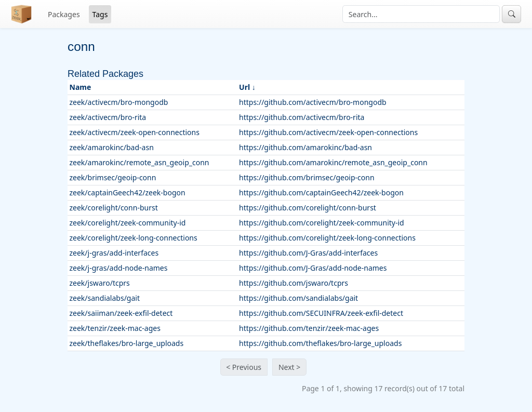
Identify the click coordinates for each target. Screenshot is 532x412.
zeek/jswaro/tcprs (100, 283)
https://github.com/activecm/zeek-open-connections (328, 132)
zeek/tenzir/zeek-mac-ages (115, 328)
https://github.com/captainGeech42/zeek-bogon (321, 192)
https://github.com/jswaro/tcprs (294, 283)
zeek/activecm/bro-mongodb (119, 102)
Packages (64, 14)
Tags (100, 14)
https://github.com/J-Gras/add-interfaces (308, 253)
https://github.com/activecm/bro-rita (302, 117)
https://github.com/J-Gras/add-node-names (313, 268)
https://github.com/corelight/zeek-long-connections (327, 238)
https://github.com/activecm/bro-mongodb (313, 102)
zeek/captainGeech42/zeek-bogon (128, 192)
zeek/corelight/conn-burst (114, 208)
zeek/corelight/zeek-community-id (128, 223)
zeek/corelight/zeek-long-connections (134, 238)
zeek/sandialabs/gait (105, 298)
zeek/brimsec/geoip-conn (113, 177)
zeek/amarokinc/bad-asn (112, 147)
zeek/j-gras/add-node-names (119, 268)
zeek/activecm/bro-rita (108, 117)
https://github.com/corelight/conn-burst (308, 208)
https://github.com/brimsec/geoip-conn (307, 177)
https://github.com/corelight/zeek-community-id (322, 223)
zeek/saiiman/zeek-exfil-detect (121, 313)
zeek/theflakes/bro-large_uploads (127, 343)
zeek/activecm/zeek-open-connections (135, 132)
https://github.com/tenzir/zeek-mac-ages (309, 328)
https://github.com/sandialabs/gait (298, 298)
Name (81, 87)
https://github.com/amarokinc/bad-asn (305, 147)
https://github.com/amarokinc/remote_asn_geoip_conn (333, 162)
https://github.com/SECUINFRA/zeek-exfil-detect (321, 313)
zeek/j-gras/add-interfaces (114, 253)
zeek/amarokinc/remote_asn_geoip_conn (139, 162)
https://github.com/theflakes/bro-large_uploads (320, 343)
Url (244, 87)
